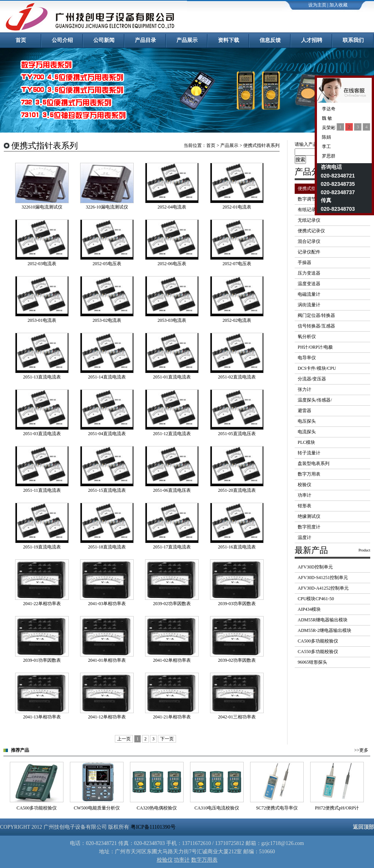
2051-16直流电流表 (237, 547)
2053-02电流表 (107, 320)
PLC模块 (306, 442)
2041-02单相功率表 (172, 660)
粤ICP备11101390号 (153, 827)
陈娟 (326, 137)
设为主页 (317, 5)
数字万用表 (309, 474)
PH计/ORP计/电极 (315, 347)
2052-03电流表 (42, 264)
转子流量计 (309, 453)
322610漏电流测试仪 (42, 207)
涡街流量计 (309, 305)
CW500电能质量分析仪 (97, 808)
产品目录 (145, 40)
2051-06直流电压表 (172, 490)
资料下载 (229, 40)
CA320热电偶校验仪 (157, 808)
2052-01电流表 (237, 207)
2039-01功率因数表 (42, 660)
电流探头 (307, 432)
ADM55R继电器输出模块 (323, 620)
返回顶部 (363, 827)
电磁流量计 (309, 294)
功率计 (304, 495)
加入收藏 (338, 5)
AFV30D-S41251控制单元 (323, 578)
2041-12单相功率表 (107, 717)
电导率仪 (307, 358)
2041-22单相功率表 (42, 604)
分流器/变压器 (312, 379)
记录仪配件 (309, 252)
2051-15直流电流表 (107, 490)
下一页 (167, 739)
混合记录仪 (309, 241)
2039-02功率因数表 (172, 604)
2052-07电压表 (237, 264)
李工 (326, 147)
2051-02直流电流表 (237, 377)
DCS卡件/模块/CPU (317, 368)
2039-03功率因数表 (237, 604)
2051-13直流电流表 (42, 377)
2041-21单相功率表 (172, 717)
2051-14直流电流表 (107, 377)
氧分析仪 (307, 337)
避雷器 (304, 411)
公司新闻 (104, 40)
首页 (21, 40)
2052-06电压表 (172, 264)
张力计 (304, 389)
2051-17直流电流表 (172, 547)
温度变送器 (309, 284)
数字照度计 (309, 527)
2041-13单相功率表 (42, 717)
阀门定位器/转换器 (316, 315)
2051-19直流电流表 (42, 547)
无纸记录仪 (309, 220)
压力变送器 (309, 273)
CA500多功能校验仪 (318, 641)
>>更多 (361, 750)
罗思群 (328, 156)
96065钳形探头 (312, 662)
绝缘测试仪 (309, 516)
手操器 (304, 263)
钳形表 (304, 506)
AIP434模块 (309, 609)
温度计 (304, 537)
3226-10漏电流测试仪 (107, 207)
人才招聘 (312, 40)
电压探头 (307, 421)
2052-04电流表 (172, 207)
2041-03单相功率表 (107, 604)
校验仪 (304, 485)
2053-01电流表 (42, 320)
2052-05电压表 (107, 264)
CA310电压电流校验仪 (217, 808)
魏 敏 (326, 118)
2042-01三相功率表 (237, 717)
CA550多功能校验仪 (318, 652)
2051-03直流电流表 (42, 434)
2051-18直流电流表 (107, 547)
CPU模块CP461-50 (316, 599)
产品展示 (187, 40)
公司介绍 (62, 40)
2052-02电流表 (237, 320)
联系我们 (353, 40)
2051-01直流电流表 (172, 377)
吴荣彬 (328, 128)
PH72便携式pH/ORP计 (337, 808)
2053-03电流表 (172, 320)
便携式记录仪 (311, 231)
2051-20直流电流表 (237, 490)
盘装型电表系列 (314, 463)
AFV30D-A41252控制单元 (323, 588)
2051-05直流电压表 (237, 434)
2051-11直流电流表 (42, 490)
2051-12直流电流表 (172, 434)
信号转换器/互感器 (316, 326)
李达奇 (328, 109)
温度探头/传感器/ (315, 400)
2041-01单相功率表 (107, 660)
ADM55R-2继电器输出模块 (325, 630)
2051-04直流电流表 (107, 434)
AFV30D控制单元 (315, 567)
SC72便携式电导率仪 (277, 808)
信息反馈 (270, 40)
